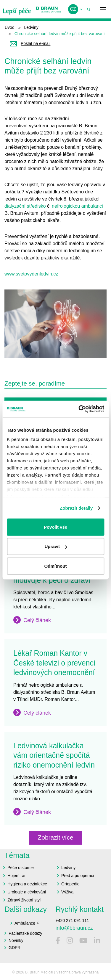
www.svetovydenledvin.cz (31, 274)
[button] (55, 324)
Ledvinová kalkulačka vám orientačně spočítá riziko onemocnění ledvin (54, 755)
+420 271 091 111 (72, 920)
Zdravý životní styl (24, 900)
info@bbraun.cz (74, 928)
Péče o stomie (21, 868)
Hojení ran (17, 876)
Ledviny (31, 27)
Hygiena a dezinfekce (27, 884)
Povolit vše (55, 527)
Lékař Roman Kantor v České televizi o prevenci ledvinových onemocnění (54, 663)
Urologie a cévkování (27, 892)
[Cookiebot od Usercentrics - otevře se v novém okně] (79, 409)
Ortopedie (70, 884)
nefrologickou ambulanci (77, 206)
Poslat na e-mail (36, 43)
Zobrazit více (55, 837)
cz (73, 9)
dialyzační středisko (25, 206)
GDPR (15, 948)
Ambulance (25, 923)
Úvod (10, 27)
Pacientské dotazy (25, 933)
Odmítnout (56, 566)
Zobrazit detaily (76, 508)
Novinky (16, 940)
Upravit (56, 546)
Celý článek (37, 620)
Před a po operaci (78, 876)
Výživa (67, 892)
